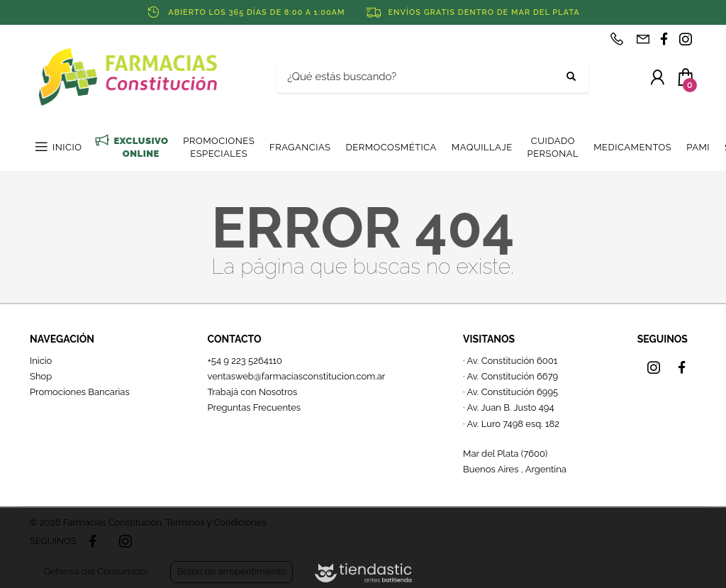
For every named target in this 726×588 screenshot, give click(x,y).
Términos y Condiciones (216, 522)
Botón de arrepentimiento (231, 571)
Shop (41, 376)
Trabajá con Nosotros (252, 392)
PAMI (698, 147)
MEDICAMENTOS (632, 147)
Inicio (41, 361)
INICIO (67, 147)
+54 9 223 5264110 (245, 361)
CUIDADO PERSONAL (553, 147)
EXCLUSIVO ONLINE (141, 147)
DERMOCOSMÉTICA (391, 147)
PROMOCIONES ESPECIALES (219, 147)
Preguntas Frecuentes (254, 407)
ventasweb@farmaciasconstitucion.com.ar (296, 376)
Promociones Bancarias (80, 392)
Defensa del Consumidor (96, 571)
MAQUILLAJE (482, 147)
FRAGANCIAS (300, 147)
